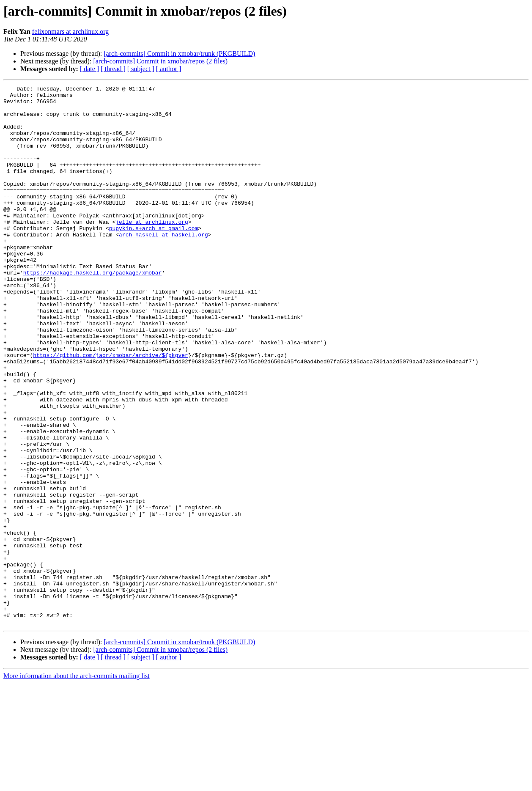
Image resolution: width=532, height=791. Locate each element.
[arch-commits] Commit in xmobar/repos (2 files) (160, 61)
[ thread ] (113, 69)
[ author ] (169, 69)
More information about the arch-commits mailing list (77, 784)
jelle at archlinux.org (152, 250)
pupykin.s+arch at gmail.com (154, 257)
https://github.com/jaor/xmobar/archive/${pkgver (111, 409)
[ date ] (89, 69)
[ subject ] (141, 69)
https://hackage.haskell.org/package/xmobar (93, 310)
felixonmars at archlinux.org (70, 32)
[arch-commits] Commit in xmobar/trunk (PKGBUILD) (179, 54)
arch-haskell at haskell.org (163, 265)
